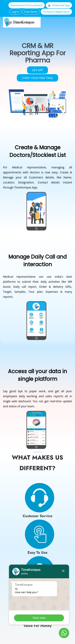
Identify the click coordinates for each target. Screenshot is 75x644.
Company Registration (56, 12)
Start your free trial (37, 78)
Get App (37, 70)
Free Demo (31, 12)
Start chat (39, 618)
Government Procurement (26, 5)
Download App (59, 5)
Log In (15, 12)
